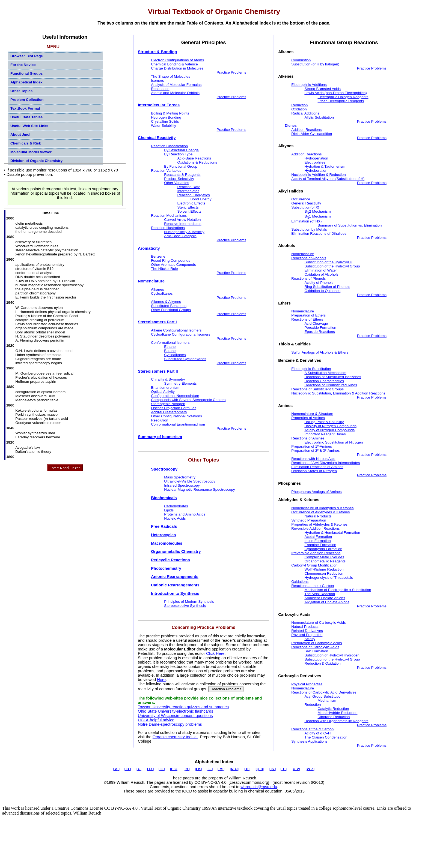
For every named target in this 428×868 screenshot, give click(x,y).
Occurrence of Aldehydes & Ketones (320, 512)
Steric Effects (188, 207)
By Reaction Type (178, 154)
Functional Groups (26, 73)
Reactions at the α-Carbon (313, 586)
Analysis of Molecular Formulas (176, 85)
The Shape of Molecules (171, 76)
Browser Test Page (27, 56)
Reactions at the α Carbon (312, 729)
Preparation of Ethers (308, 315)
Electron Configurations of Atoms (177, 60)
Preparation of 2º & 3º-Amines (315, 450)
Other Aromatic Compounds (173, 265)
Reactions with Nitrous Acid (313, 459)
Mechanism (327, 700)
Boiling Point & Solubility (324, 422)
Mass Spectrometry (180, 477)
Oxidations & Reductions (197, 162)
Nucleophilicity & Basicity (184, 232)
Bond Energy (201, 199)
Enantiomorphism (165, 388)
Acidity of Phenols (319, 283)
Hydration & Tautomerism (325, 166)
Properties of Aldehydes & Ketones (319, 524)
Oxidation (299, 109)
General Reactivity (306, 203)
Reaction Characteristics (324, 381)
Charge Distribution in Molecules (177, 68)
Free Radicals (164, 526)
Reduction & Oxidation (323, 663)
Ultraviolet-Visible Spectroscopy (190, 481)
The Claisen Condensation (326, 737)
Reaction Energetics (193, 195)
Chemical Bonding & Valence (174, 64)
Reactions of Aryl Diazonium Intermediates (326, 463)
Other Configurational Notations (176, 416)
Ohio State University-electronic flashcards (176, 711)
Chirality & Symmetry (168, 379)
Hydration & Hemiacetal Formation (332, 533)
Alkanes (157, 289)
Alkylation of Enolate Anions (327, 602)
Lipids (169, 510)
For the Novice (23, 65)
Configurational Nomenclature (175, 396)
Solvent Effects (189, 211)
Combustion (301, 60)
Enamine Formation (320, 545)
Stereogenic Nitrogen (168, 404)
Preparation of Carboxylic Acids (316, 643)
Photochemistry (166, 568)
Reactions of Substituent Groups (317, 389)
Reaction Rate (189, 187)
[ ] (116, 769)
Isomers (157, 81)
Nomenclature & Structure (312, 414)
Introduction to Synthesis (175, 593)
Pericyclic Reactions (170, 560)
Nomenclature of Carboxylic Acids (318, 623)
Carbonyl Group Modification (314, 565)
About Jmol (20, 135)
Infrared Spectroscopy (182, 485)
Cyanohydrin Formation (323, 549)
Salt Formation (316, 651)
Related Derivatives (307, 631)
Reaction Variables (166, 171)
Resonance (160, 89)
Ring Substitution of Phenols (327, 287)
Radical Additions (305, 113)
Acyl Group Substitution (323, 696)
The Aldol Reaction (320, 594)
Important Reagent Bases (325, 434)
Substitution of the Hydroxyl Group (332, 266)
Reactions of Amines (308, 438)
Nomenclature (303, 254)
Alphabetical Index (26, 82)
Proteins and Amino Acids (185, 514)
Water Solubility (164, 126)
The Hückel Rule (164, 269)
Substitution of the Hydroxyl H (328, 262)
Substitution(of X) (305, 207)
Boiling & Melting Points (170, 113)
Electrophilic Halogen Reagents (343, 97)
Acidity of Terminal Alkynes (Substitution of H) (328, 179)
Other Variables (177, 183)
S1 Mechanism (317, 216)
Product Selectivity (179, 179)
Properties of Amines (308, 418)
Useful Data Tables (26, 117)
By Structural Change (181, 150)
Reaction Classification (169, 146)
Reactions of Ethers (307, 319)
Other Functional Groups (171, 310)
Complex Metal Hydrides (324, 557)
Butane (170, 351)
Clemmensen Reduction (324, 573)
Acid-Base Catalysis (180, 236)
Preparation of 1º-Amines (312, 446)
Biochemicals (164, 498)
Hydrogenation (316, 158)
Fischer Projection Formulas (174, 408)
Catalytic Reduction (333, 709)
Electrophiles (315, 162)
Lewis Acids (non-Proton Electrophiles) (335, 93)
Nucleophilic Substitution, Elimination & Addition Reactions (338, 393)
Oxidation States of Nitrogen (314, 471)
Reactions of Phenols (308, 278)
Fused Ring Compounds (171, 260)
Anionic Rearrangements (175, 577)
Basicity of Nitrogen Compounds (330, 426)
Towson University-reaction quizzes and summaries (183, 707)
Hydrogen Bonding (166, 117)
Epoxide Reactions (319, 332)
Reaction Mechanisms (169, 216)
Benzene (158, 256)
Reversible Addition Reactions (315, 528)
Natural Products (318, 516)
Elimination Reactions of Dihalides (319, 233)
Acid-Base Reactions (194, 158)
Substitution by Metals (309, 229)
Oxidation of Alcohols (321, 274)
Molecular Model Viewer (31, 152)
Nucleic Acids (175, 518)
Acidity (310, 639)
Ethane (170, 347)
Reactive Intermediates (183, 224)
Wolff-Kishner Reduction (324, 569)
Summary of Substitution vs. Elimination (350, 225)
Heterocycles (163, 535)
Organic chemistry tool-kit (175, 737)
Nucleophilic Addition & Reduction (318, 175)
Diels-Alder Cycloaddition (312, 134)
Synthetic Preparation (309, 520)
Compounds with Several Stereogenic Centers (188, 400)
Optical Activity (163, 392)
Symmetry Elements (180, 383)
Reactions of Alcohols (309, 258)
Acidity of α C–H (317, 733)
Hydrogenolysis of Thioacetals (329, 578)
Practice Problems (231, 72)
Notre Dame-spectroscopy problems (170, 724)
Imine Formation (317, 541)
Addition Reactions (306, 130)
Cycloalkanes (162, 293)
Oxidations (300, 582)
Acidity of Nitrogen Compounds (329, 430)
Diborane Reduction (334, 717)
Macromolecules (167, 543)
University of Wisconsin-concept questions (175, 716)
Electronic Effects (191, 203)
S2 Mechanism (317, 211)
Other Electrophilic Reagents (341, 101)
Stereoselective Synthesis (185, 606)
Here (161, 680)
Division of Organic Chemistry (36, 161)
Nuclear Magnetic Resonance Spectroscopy (199, 489)
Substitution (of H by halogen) (315, 64)
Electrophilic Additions (309, 85)
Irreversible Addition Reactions (316, 553)
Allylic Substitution (319, 117)
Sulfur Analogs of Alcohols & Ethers (320, 352)
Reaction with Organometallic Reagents (336, 721)
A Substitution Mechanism (325, 373)
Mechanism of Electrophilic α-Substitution (338, 590)
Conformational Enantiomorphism (178, 424)
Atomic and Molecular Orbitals (175, 93)
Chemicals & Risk (26, 143)
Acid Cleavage (316, 323)
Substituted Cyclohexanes (185, 359)
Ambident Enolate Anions (325, 598)
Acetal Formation (318, 537)
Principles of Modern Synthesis (189, 602)
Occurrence (301, 199)
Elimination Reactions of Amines (317, 467)
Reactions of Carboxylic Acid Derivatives (324, 692)
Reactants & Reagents (182, 175)
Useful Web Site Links (29, 126)
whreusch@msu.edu (259, 787)
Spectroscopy (164, 469)
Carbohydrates (176, 506)
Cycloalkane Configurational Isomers (181, 334)
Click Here (215, 653)
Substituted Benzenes (169, 306)
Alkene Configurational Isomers (176, 330)
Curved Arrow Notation (182, 220)
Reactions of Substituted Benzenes (333, 377)
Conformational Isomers (170, 343)
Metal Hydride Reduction (338, 713)
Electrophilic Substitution (311, 369)
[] (174, 769)
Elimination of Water (321, 270)
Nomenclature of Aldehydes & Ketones (322, 508)
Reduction (299, 105)
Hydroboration (316, 171)
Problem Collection (27, 100)
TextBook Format (25, 108)
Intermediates (188, 191)
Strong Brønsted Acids (323, 89)
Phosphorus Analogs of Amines (316, 492)
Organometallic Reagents (325, 561)
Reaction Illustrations (168, 228)
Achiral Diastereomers (169, 412)
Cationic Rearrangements (175, 585)
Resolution (160, 420)
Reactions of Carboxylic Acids (315, 647)
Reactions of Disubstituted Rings (331, 385)
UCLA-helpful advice (156, 720)
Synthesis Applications (309, 741)
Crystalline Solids (165, 121)
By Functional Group (181, 166)
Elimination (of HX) (306, 221)
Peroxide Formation (320, 328)
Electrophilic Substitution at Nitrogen (334, 442)
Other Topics (21, 91)
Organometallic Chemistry (176, 551)
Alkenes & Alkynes (166, 302)
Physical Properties (307, 635)
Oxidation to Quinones (322, 291)
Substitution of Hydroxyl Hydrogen (332, 655)
